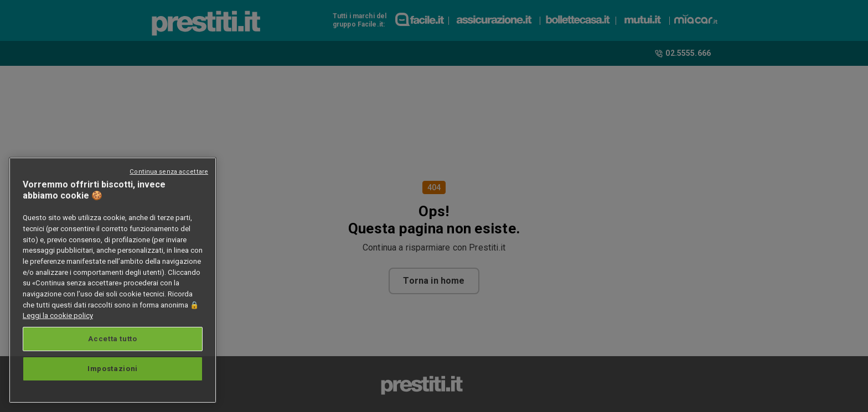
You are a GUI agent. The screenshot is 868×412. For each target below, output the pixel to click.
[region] (113, 280)
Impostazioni (113, 369)
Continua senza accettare (169, 172)
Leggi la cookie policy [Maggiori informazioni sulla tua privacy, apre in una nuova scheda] (58, 315)
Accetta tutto (113, 339)
